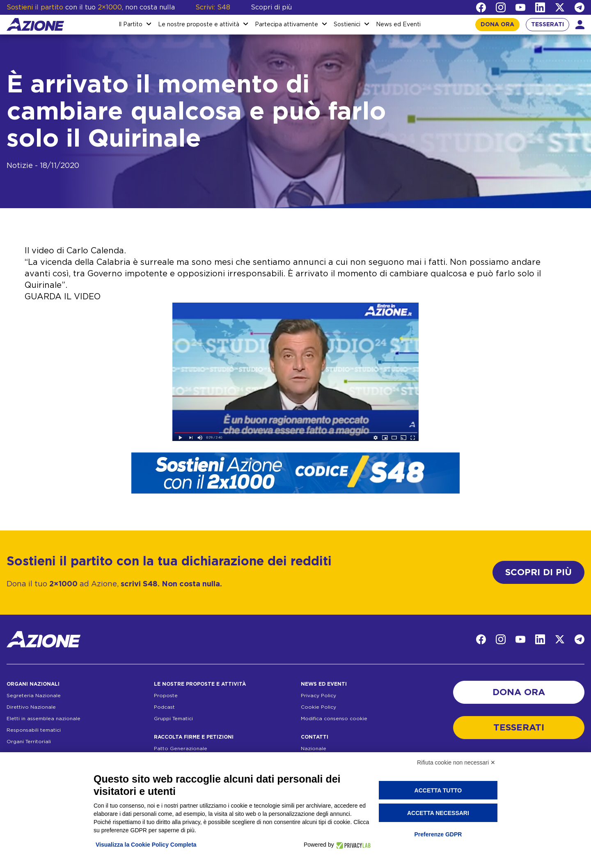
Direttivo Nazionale (31, 707)
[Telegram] (580, 7)
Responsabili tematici (34, 730)
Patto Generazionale (181, 749)
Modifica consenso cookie (334, 719)
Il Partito (131, 25)
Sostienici (347, 25)
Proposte (166, 696)
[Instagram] (501, 7)
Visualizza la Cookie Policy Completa (146, 845)
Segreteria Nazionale (34, 696)
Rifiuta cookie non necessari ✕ (456, 762)
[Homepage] (35, 24)
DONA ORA (497, 25)
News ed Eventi (398, 25)
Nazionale (314, 749)
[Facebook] (481, 7)
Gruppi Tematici (173, 719)
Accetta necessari (438, 813)
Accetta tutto (438, 790)
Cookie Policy (318, 707)
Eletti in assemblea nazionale (44, 719)
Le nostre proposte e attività (199, 25)
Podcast (164, 707)
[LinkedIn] (540, 7)
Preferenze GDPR (438, 834)
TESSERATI (547, 25)
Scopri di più (271, 7)
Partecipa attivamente (286, 25)
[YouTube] (520, 7)
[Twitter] (560, 7)
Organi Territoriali (29, 742)
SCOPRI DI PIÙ (538, 572)
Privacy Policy (318, 696)
